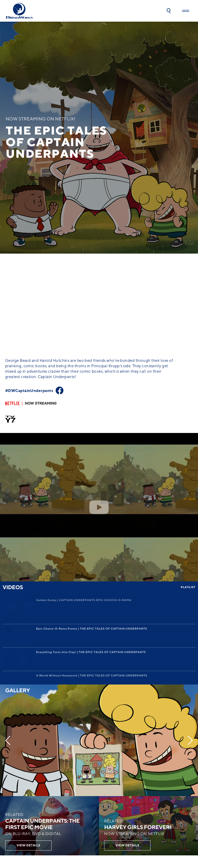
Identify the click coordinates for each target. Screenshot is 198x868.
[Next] (190, 592)
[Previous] (8, 592)
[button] (169, 11)
